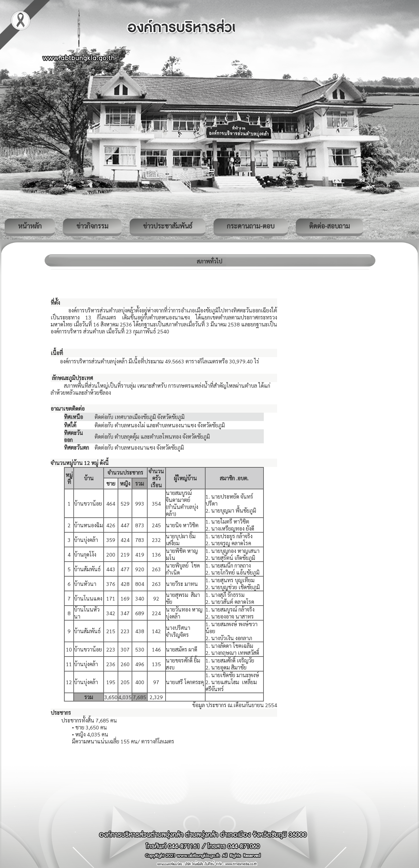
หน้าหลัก (30, 226)
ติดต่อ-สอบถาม (329, 226)
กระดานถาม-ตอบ (251, 226)
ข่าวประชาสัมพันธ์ (168, 226)
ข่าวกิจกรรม (92, 226)
